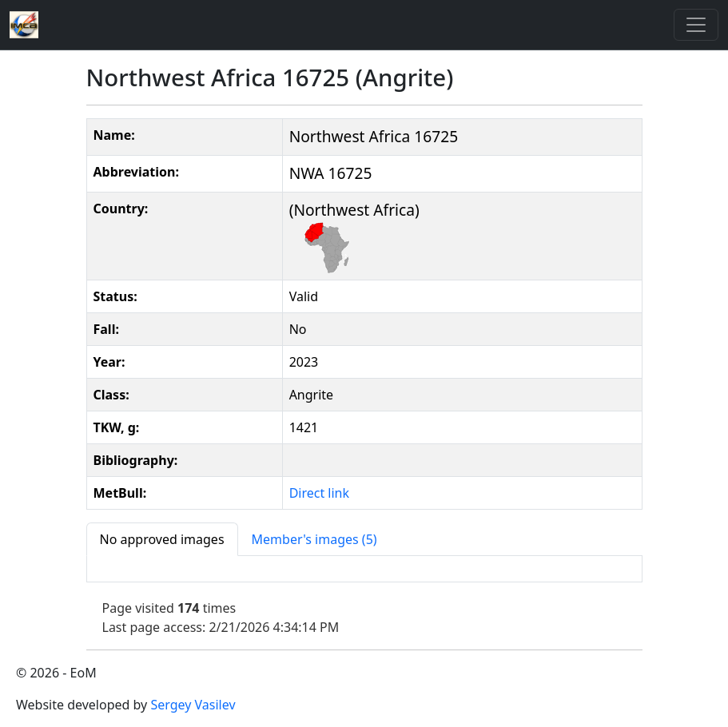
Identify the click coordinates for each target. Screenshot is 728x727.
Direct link (319, 493)
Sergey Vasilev (193, 705)
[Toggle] (696, 25)
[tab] (162, 539)
